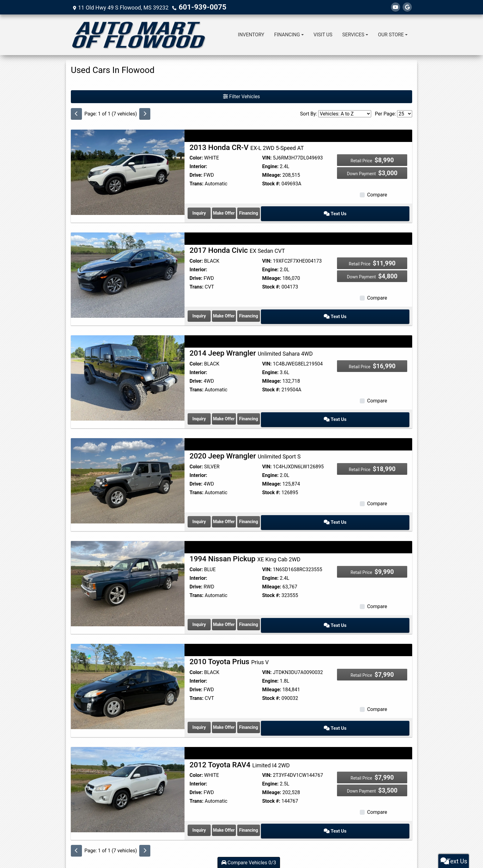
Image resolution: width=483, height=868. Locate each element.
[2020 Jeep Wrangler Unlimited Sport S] (128, 467)
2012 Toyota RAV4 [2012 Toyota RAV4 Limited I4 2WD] (239, 738)
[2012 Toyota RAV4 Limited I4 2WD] (128, 763)
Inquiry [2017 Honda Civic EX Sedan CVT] (215, 309)
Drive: (196, 175)
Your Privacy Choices (277, 852)
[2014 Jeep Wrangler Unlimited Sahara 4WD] (128, 369)
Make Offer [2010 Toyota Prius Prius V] (270, 703)
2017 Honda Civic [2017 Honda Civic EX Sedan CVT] (237, 246)
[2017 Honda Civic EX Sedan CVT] (128, 270)
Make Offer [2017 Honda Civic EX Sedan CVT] (270, 309)
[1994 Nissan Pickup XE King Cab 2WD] (128, 566)
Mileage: (272, 175)
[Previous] (76, 114)
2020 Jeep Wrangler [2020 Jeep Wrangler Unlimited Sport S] (245, 443)
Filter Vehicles (241, 97)
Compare (377, 195)
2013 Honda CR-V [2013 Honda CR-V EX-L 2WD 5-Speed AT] (247, 147)
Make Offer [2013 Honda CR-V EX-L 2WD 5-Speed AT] (270, 211)
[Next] (145, 114)
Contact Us (244, 848)
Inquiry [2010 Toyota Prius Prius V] (215, 703)
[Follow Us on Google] (407, 7)
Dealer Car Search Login (202, 852)
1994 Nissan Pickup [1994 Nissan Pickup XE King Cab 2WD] (245, 541)
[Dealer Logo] (139, 35)
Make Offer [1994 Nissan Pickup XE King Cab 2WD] (270, 605)
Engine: (270, 166)
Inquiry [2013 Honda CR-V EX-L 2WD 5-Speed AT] (215, 211)
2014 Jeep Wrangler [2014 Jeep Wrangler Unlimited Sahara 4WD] (251, 344)
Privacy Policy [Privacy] (263, 848)
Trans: (196, 184)
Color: (196, 158)
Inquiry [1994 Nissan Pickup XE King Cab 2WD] (215, 605)
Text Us (382, 211)
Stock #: (271, 184)
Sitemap (250, 852)
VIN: (267, 158)
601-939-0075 (197, 7)
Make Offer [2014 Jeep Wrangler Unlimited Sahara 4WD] (270, 408)
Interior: (198, 166)
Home (215, 848)
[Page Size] (405, 114)
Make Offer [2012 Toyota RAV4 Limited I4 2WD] (270, 801)
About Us (227, 848)
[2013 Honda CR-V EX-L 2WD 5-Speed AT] (128, 172)
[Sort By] (345, 114)
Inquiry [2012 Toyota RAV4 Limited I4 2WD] (215, 801)
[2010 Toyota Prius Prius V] (128, 664)
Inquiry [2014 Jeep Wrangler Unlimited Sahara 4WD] (215, 408)
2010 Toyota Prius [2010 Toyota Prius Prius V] (229, 640)
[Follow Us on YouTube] (396, 7)
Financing (326, 211)
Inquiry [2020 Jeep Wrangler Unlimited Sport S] (215, 506)
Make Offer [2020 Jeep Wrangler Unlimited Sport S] (270, 506)
